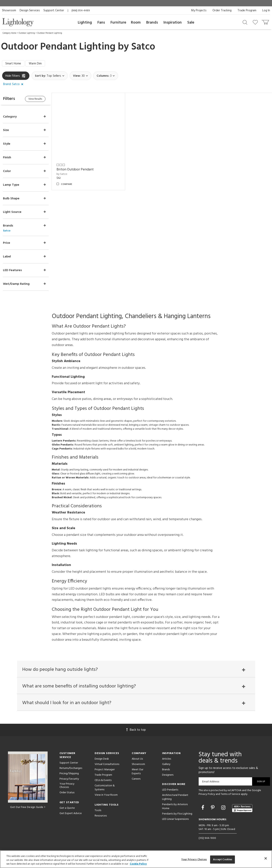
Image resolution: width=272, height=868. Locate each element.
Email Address (211, 781)
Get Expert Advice (71, 813)
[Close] (266, 858)
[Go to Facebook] (203, 808)
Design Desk (102, 759)
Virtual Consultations (107, 764)
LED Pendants (170, 790)
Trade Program (247, 11)
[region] (136, 859)
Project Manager (105, 770)
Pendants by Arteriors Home (175, 806)
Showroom (9, 11)
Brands (152, 23)
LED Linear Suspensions (175, 819)
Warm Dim (35, 64)
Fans (101, 23)
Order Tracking (222, 11)
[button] (14, 84)
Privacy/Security (69, 779)
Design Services (30, 11)
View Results (35, 99)
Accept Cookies (223, 859)
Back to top (136, 730)
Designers (168, 775)
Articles (167, 759)
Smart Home (13, 64)
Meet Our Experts (137, 772)
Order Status (67, 793)
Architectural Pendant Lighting (175, 797)
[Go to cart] (266, 21)
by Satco (62, 174)
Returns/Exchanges (71, 768)
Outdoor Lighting (27, 33)
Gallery (166, 764)
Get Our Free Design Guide (28, 807)
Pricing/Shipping (69, 774)
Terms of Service (230, 794)
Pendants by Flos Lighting (177, 814)
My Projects (199, 11)
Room (136, 23)
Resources (101, 816)
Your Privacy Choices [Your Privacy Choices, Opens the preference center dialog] (194, 859)
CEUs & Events (103, 780)
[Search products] (245, 22)
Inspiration (173, 23)
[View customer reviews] (242, 808)
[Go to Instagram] (224, 808)
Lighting (85, 23)
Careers (136, 779)
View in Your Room (106, 795)
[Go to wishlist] (256, 22)
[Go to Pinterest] (213, 808)
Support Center (54, 11)
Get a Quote (67, 808)
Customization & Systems (105, 788)
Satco (143, 47)
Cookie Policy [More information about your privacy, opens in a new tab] (138, 864)
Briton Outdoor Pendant (75, 170)
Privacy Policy (207, 794)
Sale (191, 23)
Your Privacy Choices (67, 786)
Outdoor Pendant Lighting (50, 33)
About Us (137, 759)
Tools (98, 810)
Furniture (118, 23)
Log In (266, 11)
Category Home (9, 33)
